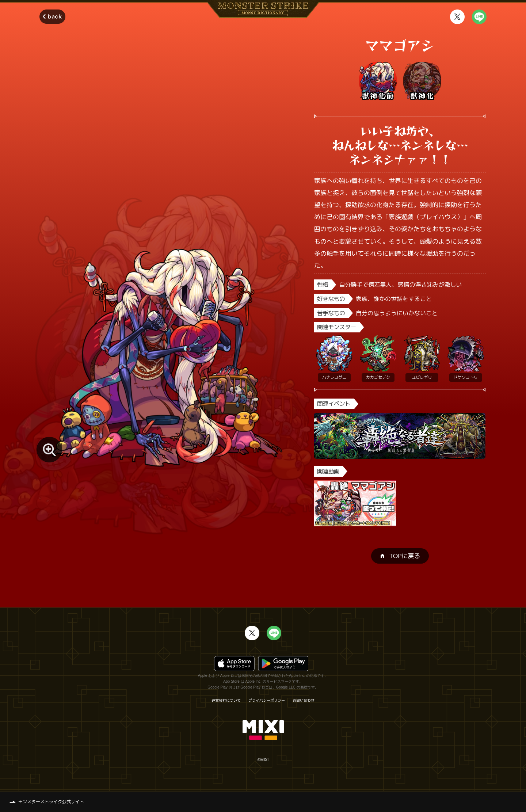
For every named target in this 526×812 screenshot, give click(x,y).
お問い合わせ (304, 700)
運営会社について (226, 700)
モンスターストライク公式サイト (51, 802)
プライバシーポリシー (267, 700)
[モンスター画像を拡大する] (49, 450)
